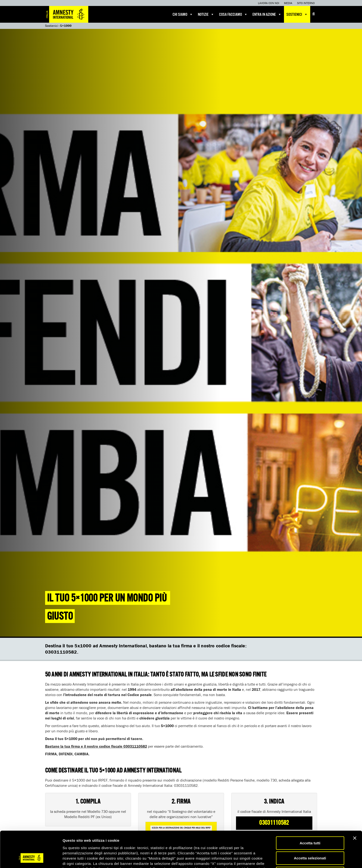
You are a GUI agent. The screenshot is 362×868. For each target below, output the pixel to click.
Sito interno (306, 3)
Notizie (206, 14)
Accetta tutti (310, 812)
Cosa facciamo (233, 14)
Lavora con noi (269, 3)
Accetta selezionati (310, 828)
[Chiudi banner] (355, 807)
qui (149, 843)
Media (288, 3)
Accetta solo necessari (310, 843)
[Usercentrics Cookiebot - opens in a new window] (31, 859)
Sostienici (297, 14)
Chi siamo (183, 14)
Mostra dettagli (251, 859)
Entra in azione (267, 14)
